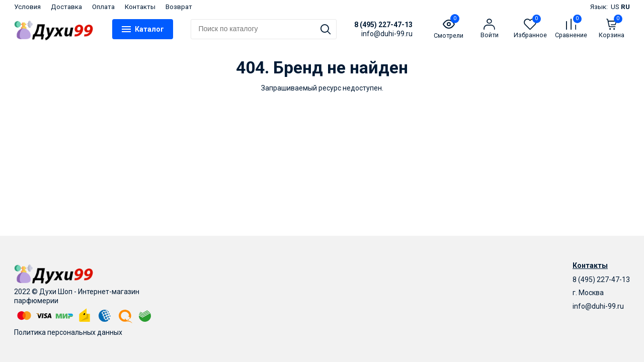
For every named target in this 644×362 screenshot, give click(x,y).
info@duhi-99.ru (598, 306)
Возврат (179, 7)
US (615, 7)
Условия (27, 7)
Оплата (103, 7)
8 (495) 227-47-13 (383, 25)
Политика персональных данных (68, 332)
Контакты (140, 7)
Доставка (66, 7)
